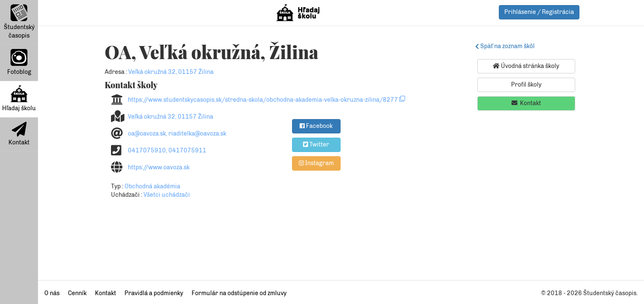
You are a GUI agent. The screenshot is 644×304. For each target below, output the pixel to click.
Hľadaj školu (19, 99)
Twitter (316, 144)
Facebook (316, 126)
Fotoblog (19, 62)
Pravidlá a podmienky (154, 293)
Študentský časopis (19, 22)
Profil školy (526, 85)
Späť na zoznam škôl (506, 46)
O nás (52, 293)
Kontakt (19, 134)
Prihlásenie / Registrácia (539, 12)
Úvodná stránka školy (526, 66)
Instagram (316, 163)
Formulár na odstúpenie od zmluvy (239, 293)
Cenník (77, 293)
